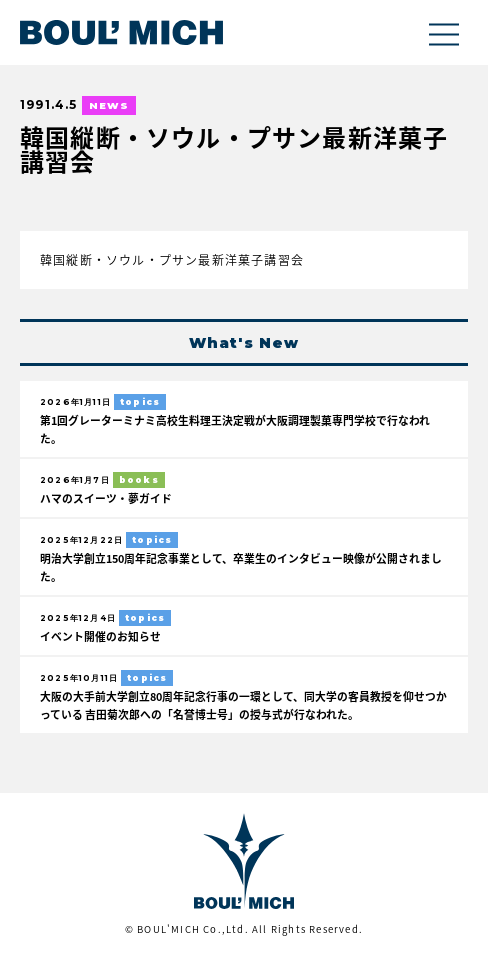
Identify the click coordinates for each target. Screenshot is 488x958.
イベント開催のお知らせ (100, 636)
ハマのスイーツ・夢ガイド (106, 498)
